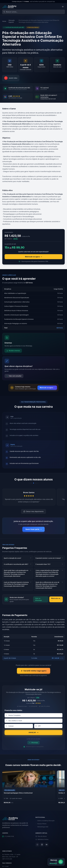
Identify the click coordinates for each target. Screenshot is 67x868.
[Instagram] (37, 845)
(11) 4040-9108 (8, 836)
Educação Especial (12, 21)
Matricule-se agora (34, 257)
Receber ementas (13, 351)
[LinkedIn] (42, 845)
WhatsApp (33, 743)
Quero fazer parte (33, 529)
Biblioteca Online (42, 839)
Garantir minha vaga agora (34, 671)
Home (4, 21)
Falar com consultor (14, 376)
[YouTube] (47, 845)
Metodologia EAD (42, 827)
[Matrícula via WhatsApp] (56, 862)
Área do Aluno (41, 836)
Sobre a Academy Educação (45, 821)
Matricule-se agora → (47, 388)
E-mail (5, 866)
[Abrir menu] (63, 7)
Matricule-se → (56, 599)
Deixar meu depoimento (33, 511)
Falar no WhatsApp (38, 599)
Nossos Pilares (41, 824)
